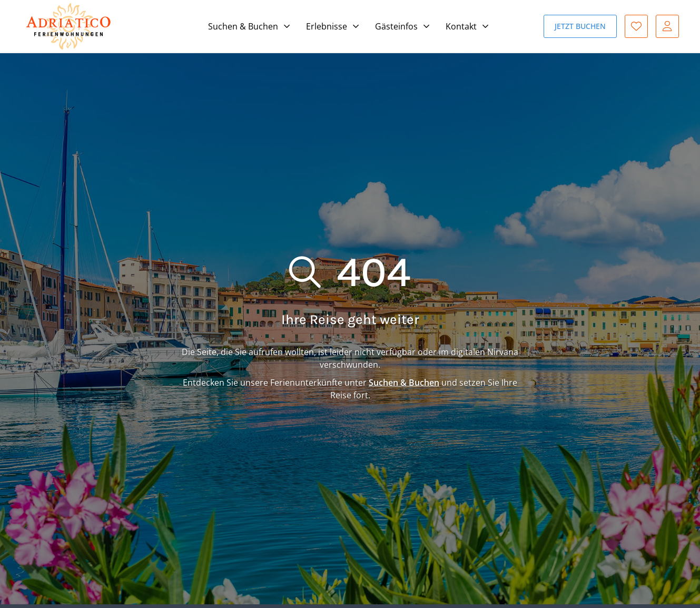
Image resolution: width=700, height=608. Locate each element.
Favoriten (636, 26)
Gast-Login (667, 26)
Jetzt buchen (580, 26)
